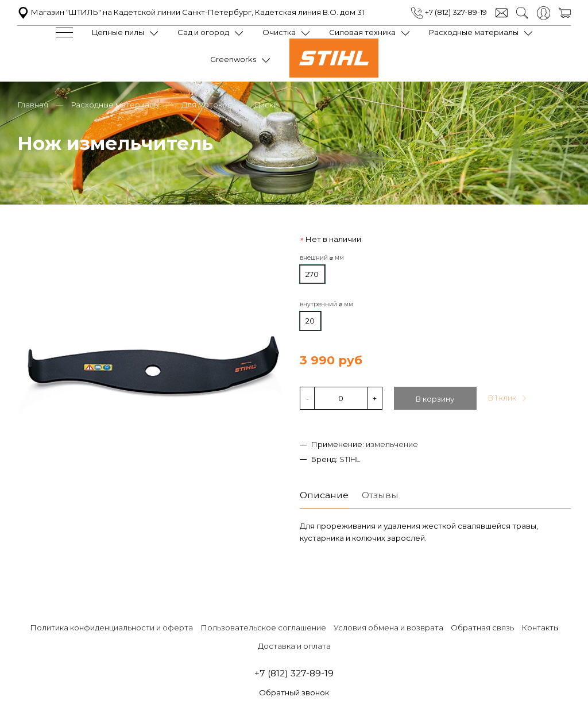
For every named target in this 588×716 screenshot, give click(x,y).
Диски (266, 103)
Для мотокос (207, 103)
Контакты (540, 626)
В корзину (435, 398)
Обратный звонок (294, 692)
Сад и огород (203, 32)
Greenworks (233, 59)
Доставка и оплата (294, 645)
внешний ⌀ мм (322, 257)
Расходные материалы (474, 32)
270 (312, 272)
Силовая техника (362, 32)
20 (310, 319)
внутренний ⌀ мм (326, 303)
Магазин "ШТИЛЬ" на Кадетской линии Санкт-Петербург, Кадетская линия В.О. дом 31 (191, 12)
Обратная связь (482, 626)
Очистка (279, 32)
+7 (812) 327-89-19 (449, 12)
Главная (33, 103)
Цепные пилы (118, 32)
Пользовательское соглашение (263, 626)
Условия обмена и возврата (388, 626)
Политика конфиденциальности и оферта (111, 626)
